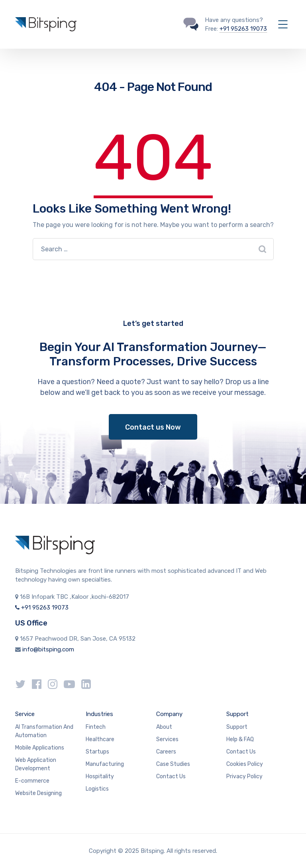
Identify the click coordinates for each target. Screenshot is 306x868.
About (164, 727)
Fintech (96, 727)
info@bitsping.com (48, 649)
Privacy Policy (244, 776)
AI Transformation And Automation (44, 731)
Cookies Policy (245, 764)
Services (167, 739)
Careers (166, 752)
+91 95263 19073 (243, 29)
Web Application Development (36, 764)
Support (237, 714)
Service (25, 714)
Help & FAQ (240, 739)
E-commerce (32, 781)
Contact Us (171, 776)
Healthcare (100, 739)
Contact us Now (153, 427)
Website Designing (38, 793)
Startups (97, 752)
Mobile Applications (40, 748)
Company (169, 714)
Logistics (97, 789)
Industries (99, 714)
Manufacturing (105, 764)
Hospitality (100, 776)
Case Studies (173, 764)
